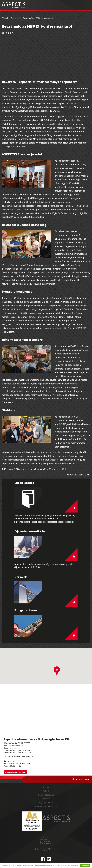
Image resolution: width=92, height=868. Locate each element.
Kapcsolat (46, 799)
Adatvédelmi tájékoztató (46, 806)
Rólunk (46, 791)
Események (16, 18)
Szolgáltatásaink (46, 795)
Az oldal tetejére (81, 779)
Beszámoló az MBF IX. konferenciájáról (38, 18)
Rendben (85, 866)
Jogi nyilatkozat (46, 803)
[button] (57, 671)
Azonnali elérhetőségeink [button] (15, 772)
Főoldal (5, 18)
